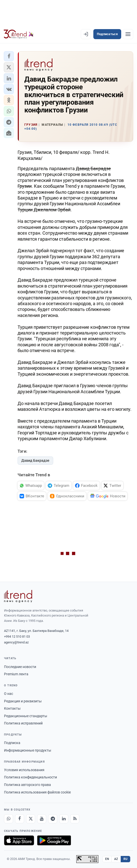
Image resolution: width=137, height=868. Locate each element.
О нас (9, 694)
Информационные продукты (28, 750)
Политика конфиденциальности (30, 777)
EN (107, 859)
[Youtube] (42, 819)
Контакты (12, 708)
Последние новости (20, 667)
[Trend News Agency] (18, 596)
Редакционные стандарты (26, 716)
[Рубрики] (128, 34)
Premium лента (16, 674)
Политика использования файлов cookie (37, 792)
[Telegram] (53, 819)
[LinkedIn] (64, 819)
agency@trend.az (16, 642)
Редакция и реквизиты (23, 701)
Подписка (12, 743)
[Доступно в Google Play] (54, 840)
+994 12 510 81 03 (17, 637)
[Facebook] (20, 819)
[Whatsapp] (9, 819)
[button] (9, 56)
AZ (116, 859)
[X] (31, 819)
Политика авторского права (27, 785)
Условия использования (24, 770)
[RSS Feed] (75, 819)
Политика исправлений (23, 723)
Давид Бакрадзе (35, 460)
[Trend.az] (19, 34)
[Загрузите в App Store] (19, 840)
